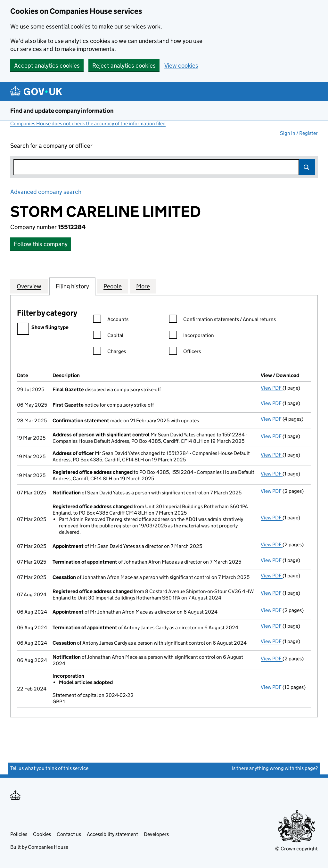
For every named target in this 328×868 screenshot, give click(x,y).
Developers (156, 834)
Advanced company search (46, 192)
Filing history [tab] (72, 286)
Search (307, 167)
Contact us (69, 834)
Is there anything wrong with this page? (275, 768)
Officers (185, 352)
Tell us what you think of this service (49, 768)
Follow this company (41, 244)
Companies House (48, 847)
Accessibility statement (112, 834)
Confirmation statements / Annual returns (222, 320)
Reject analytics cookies (124, 66)
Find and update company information (62, 111)
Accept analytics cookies (47, 66)
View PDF (272, 388)
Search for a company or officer (51, 146)
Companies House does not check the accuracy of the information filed (88, 124)
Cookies (42, 834)
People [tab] (113, 286)
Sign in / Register (299, 133)
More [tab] (143, 286)
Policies (19, 834)
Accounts (111, 320)
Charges (109, 352)
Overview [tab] (29, 286)
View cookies (181, 66)
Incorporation (191, 336)
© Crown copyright (296, 849)
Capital (108, 336)
